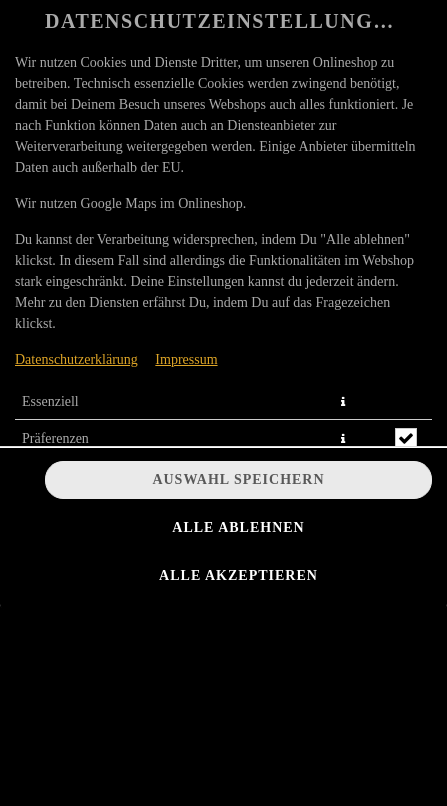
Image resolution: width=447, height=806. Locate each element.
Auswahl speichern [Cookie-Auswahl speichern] (238, 479)
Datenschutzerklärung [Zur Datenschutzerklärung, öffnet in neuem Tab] (76, 359)
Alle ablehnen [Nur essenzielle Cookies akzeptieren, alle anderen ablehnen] (238, 527)
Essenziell (50, 401)
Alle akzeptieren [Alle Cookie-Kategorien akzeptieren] (238, 575)
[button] (343, 402)
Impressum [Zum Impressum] (186, 359)
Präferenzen (55, 438)
